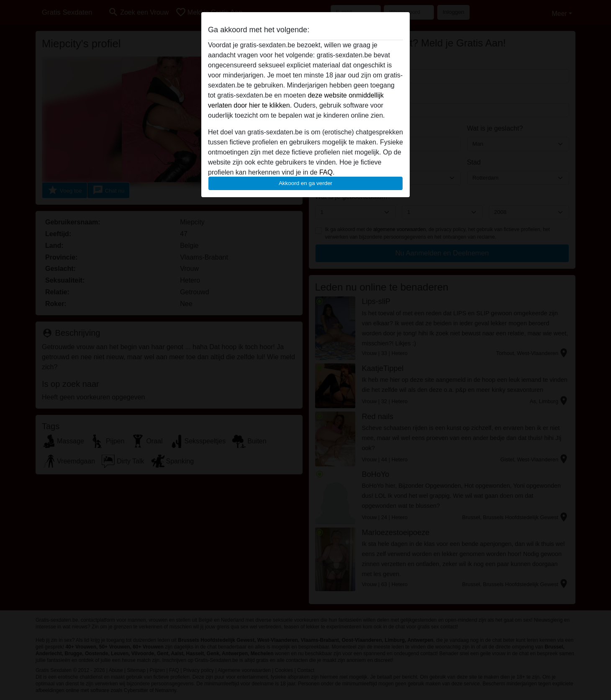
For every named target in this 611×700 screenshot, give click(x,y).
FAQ (326, 172)
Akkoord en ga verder (305, 183)
